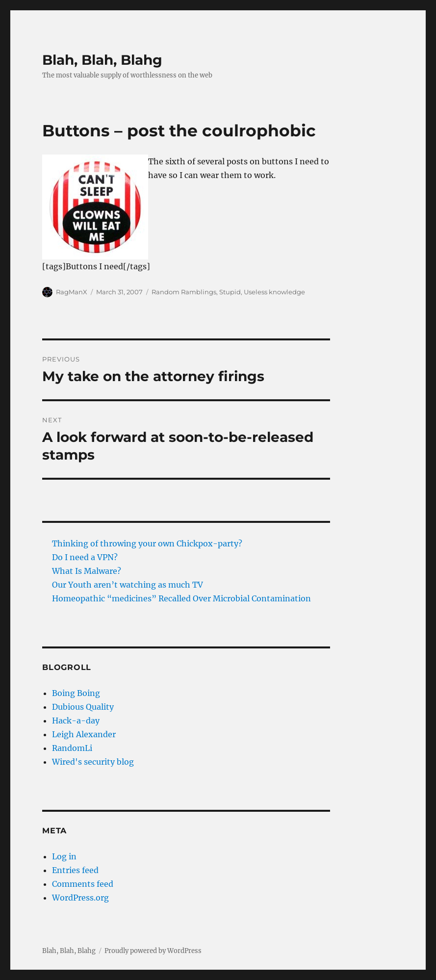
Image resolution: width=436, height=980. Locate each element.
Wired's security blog (93, 762)
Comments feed (83, 884)
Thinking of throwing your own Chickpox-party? (147, 543)
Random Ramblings (184, 292)
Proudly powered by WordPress (153, 951)
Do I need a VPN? (85, 557)
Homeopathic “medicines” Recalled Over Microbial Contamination (181, 598)
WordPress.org (80, 898)
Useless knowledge (274, 292)
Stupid (230, 292)
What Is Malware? (87, 571)
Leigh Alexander (84, 734)
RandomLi (72, 748)
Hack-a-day (76, 721)
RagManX (72, 292)
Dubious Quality (83, 707)
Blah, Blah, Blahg (102, 60)
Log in (64, 856)
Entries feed (75, 870)
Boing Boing (76, 693)
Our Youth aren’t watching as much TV (128, 585)
